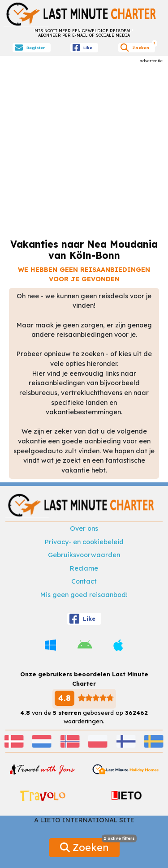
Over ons (84, 529)
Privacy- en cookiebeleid (84, 542)
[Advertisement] (84, 148)
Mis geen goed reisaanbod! (84, 595)
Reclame (84, 568)
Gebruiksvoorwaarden (84, 555)
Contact (84, 581)
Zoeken (90, 846)
